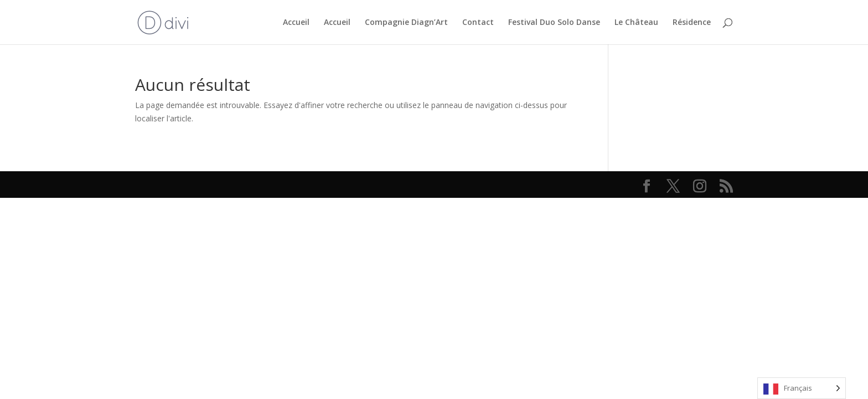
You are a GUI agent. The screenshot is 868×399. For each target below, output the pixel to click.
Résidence (692, 23)
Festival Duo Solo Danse (554, 23)
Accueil (296, 23)
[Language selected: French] (802, 388)
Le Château (636, 23)
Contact (478, 23)
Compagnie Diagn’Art (406, 23)
